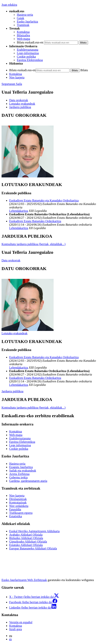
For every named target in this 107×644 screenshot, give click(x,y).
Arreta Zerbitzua (19, 474)
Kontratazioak (18, 502)
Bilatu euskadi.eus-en (30, 42)
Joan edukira (9, 5)
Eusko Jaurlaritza (27, 22)
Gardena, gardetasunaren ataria (28, 481)
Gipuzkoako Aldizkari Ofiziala (28, 542)
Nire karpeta (17, 77)
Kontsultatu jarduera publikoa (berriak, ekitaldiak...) (33, 244)
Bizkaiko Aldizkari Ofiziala (26, 538)
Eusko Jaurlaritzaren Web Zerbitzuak (24, 580)
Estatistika (16, 516)
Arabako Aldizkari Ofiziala (26, 535)
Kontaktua (23, 32)
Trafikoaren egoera (21, 513)
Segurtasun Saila (12, 84)
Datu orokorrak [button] (19, 100)
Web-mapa (23, 39)
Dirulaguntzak (18, 499)
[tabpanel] (53, 145)
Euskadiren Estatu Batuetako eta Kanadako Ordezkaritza (44, 200)
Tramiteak (23, 25)
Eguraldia (15, 509)
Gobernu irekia (18, 477)
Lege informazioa (20, 445)
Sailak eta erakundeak (23, 471)
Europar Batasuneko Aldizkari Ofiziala (33, 548)
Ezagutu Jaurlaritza (21, 467)
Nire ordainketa (19, 506)
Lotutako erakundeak (15, 333)
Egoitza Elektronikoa (30, 60)
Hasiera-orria (25, 15)
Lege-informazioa (28, 53)
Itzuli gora (16, 629)
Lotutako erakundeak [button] (22, 104)
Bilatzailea (23, 35)
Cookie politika (26, 57)
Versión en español (21, 622)
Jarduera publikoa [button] (20, 107)
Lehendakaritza (19, 211)
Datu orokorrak (11, 260)
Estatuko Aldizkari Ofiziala (26, 545)
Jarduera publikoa (12, 391)
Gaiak (20, 18)
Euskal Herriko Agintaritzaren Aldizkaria (34, 531)
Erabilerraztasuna (28, 50)
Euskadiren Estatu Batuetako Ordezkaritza (35, 221)
